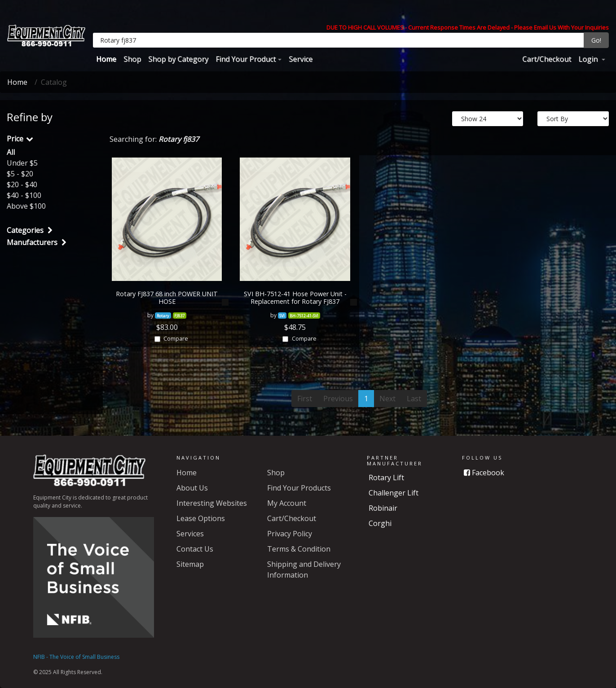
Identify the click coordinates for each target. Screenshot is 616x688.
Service (301, 59)
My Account (287, 503)
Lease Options (201, 518)
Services (190, 534)
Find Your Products (299, 488)
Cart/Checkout (547, 59)
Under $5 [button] (22, 163)
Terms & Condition (299, 549)
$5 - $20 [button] (20, 174)
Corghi (380, 523)
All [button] (11, 152)
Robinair (383, 508)
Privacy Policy (290, 534)
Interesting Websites (212, 503)
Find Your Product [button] (246, 59)
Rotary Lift (386, 478)
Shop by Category (178, 59)
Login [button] (589, 59)
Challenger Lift (394, 493)
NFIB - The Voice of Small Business (76, 657)
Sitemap (190, 564)
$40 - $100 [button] (24, 195)
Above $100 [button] (26, 206)
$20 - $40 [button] (22, 184)
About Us (192, 488)
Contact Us (195, 549)
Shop (132, 59)
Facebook (484, 473)
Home (106, 59)
